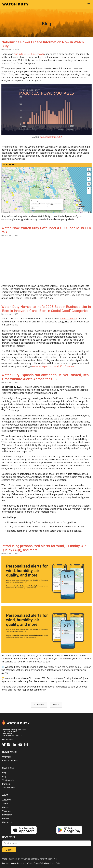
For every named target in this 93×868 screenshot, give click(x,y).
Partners (6, 784)
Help (4, 773)
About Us (6, 800)
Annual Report (9, 788)
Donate (6, 818)
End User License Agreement (14, 863)
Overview (7, 757)
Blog (4, 776)
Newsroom (7, 815)
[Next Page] (56, 705)
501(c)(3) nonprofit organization (45, 859)
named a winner (69, 319)
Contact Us (7, 822)
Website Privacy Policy (36, 863)
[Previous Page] (39, 705)
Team (5, 804)
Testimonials (8, 780)
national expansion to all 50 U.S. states (53, 366)
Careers (6, 807)
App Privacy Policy (53, 863)
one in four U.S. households (29, 54)
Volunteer (7, 811)
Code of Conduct (10, 761)
